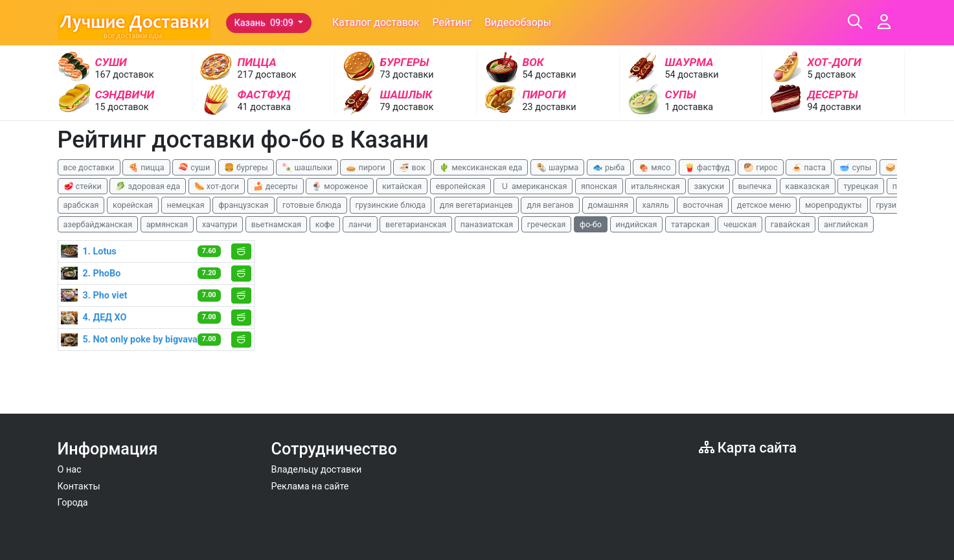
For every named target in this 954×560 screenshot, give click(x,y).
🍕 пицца (146, 167)
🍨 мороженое (340, 186)
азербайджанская (98, 224)
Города (73, 503)
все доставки (89, 167)
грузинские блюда (391, 205)
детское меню (764, 205)
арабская (81, 205)
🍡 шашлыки (307, 167)
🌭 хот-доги (217, 186)
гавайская (790, 224)
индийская (637, 224)
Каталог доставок (376, 22)
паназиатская (487, 224)
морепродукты (834, 205)
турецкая (861, 186)
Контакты (79, 487)
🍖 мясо (654, 167)
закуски (709, 186)
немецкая (186, 205)
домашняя (608, 205)
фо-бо (591, 224)
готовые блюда (312, 205)
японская (599, 186)
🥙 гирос (761, 167)
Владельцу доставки (317, 470)
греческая (547, 224)
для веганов (550, 205)
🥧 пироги (365, 167)
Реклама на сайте (310, 487)
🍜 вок (412, 167)
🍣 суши (194, 167)
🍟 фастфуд (707, 167)
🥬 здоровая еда (148, 186)
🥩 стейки (83, 186)
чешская (740, 224)
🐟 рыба (609, 167)
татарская (690, 224)
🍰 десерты (276, 186)
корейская (133, 205)
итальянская (655, 186)
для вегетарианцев (476, 205)
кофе (325, 224)
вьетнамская (276, 224)
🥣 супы (855, 167)
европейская (461, 186)
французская (243, 205)
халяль (655, 205)
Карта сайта (748, 448)
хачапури (220, 224)
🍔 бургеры (246, 167)
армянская (167, 224)
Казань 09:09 (265, 23)
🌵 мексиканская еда (481, 167)
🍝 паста (809, 167)
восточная (703, 205)
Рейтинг (452, 22)
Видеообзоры (518, 22)
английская (846, 224)
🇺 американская (533, 186)
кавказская (808, 186)
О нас (70, 470)
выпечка (755, 186)
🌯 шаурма (557, 167)
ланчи (360, 224)
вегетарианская (416, 224)
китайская (402, 186)
